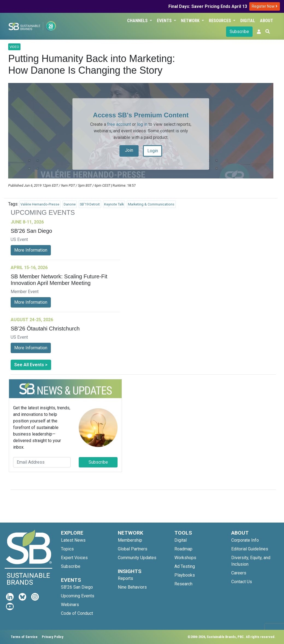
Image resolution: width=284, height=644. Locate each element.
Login (153, 151)
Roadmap (183, 549)
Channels (138, 21)
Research (183, 584)
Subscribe (239, 32)
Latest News (73, 540)
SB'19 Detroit (90, 204)
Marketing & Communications (151, 204)
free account (119, 124)
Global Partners (133, 549)
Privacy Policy (53, 637)
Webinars (70, 605)
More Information (31, 250)
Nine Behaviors (132, 587)
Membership (130, 540)
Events (165, 21)
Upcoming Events (78, 596)
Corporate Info (245, 540)
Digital (248, 21)
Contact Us (242, 582)
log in (142, 124)
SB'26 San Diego (77, 587)
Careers (239, 573)
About (267, 21)
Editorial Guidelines (250, 549)
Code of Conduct (77, 613)
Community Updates (137, 558)
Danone (70, 204)
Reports (125, 578)
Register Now (265, 6)
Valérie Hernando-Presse (40, 204)
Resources (220, 21)
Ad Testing (185, 566)
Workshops (185, 558)
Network (191, 21)
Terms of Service (24, 637)
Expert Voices (74, 558)
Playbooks (185, 575)
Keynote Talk (114, 204)
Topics (67, 549)
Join (129, 150)
